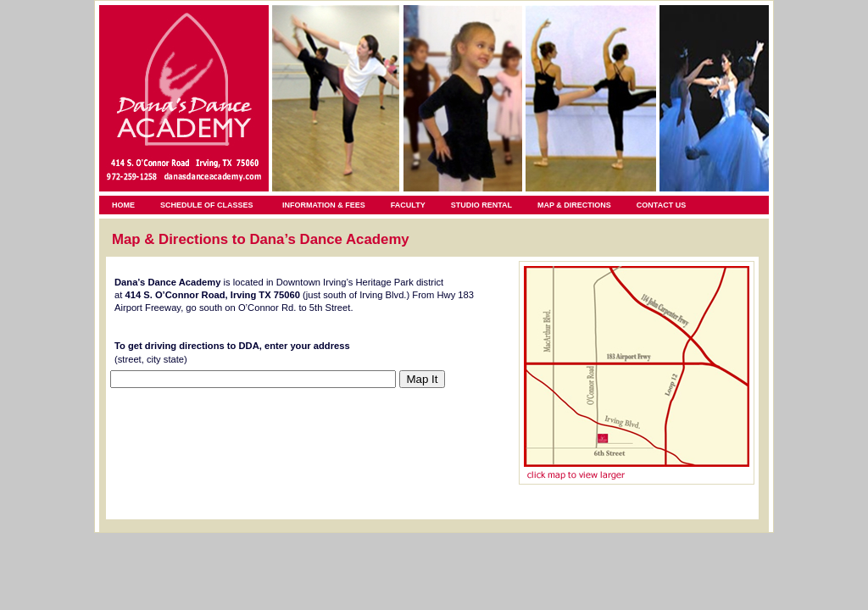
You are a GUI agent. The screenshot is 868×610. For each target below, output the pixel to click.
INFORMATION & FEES (324, 205)
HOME (123, 205)
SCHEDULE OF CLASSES (207, 205)
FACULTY (408, 205)
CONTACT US (661, 205)
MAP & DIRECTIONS (574, 205)
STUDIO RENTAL (481, 205)
